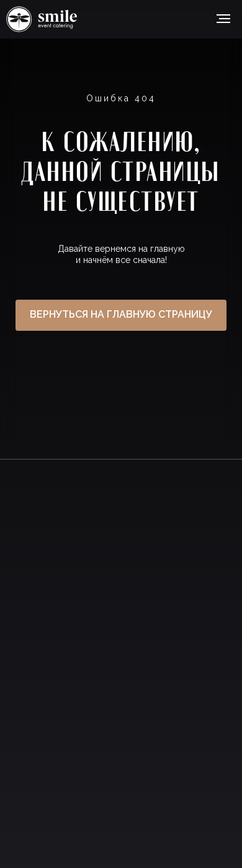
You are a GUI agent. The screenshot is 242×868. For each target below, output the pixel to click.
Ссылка (42, 19)
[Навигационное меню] (223, 19)
